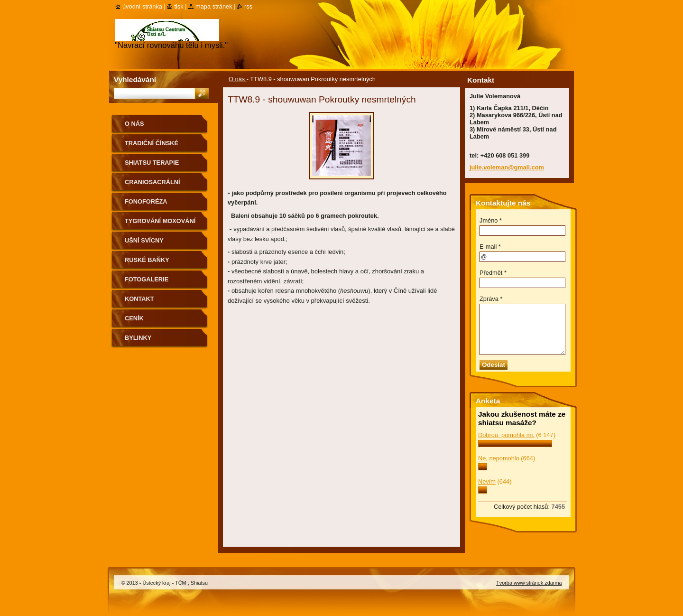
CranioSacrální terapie (152, 185)
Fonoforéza (146, 201)
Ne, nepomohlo (499, 458)
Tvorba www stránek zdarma (529, 583)
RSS (248, 6)
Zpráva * (491, 299)
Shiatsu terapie (152, 163)
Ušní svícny (144, 240)
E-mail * (490, 247)
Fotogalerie (147, 279)
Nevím (487, 481)
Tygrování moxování (160, 221)
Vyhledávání (135, 79)
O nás (238, 79)
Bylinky (138, 338)
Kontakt (139, 299)
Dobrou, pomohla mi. (506, 435)
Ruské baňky (147, 260)
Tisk (179, 6)
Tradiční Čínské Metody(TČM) (152, 146)
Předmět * (493, 273)
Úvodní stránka (142, 6)
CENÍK (134, 318)
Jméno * (491, 220)
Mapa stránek (214, 6)
